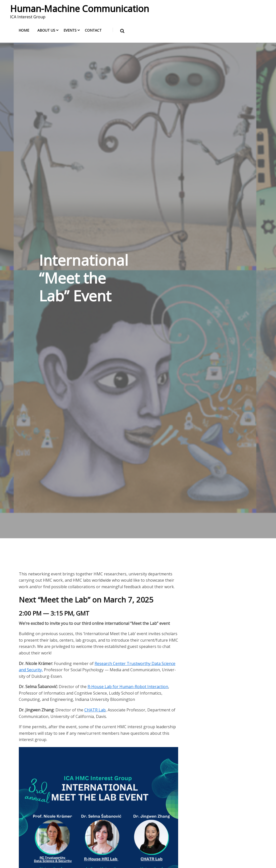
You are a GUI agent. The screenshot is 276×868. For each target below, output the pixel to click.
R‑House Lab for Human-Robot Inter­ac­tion (128, 687)
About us (46, 30)
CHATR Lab (95, 710)
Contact (93, 30)
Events (70, 30)
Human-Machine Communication (80, 9)
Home (24, 30)
